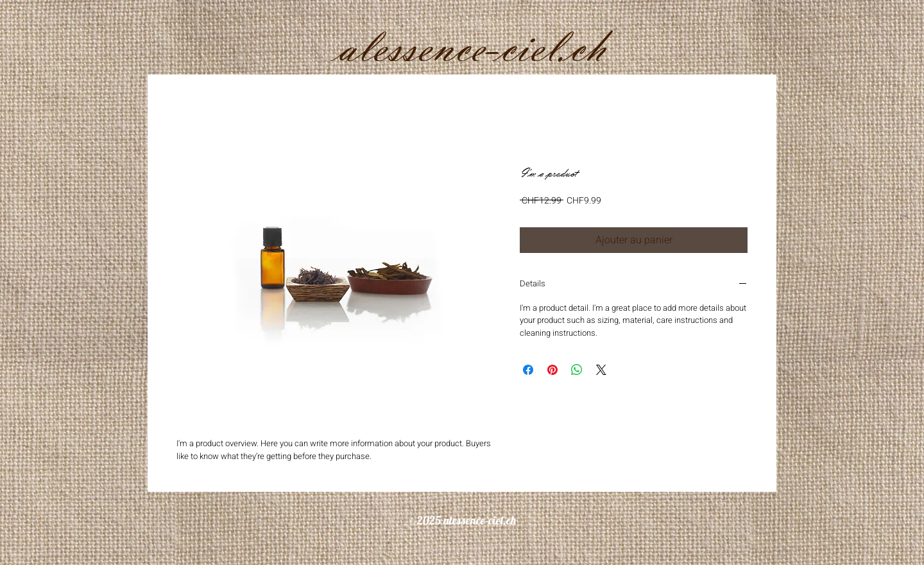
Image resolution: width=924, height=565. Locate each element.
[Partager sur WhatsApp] (577, 370)
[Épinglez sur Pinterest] (552, 370)
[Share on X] (601, 370)
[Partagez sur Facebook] (528, 370)
